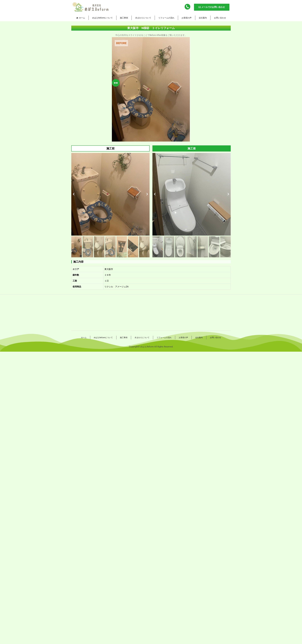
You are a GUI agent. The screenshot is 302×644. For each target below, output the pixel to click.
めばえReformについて (102, 18)
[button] (74, 194)
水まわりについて (143, 18)
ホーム (82, 18)
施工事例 (124, 18)
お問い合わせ (220, 18)
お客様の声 (187, 18)
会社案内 (203, 18)
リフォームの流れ (166, 18)
